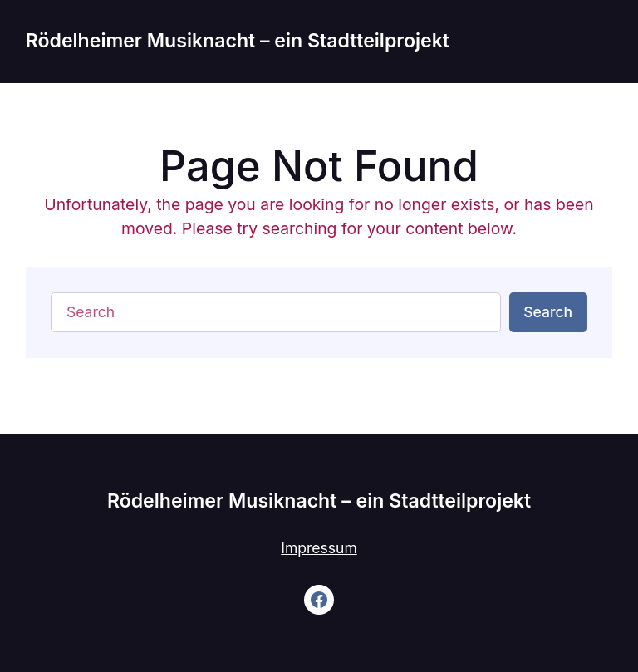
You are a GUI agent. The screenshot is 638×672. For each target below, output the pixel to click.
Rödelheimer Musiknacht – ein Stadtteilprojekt (238, 41)
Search (548, 312)
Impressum (319, 548)
